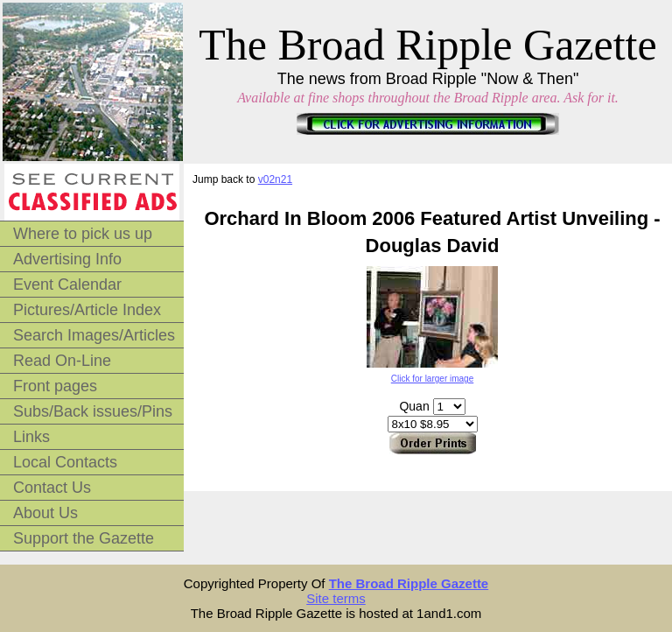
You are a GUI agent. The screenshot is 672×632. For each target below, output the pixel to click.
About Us (45, 513)
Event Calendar (67, 284)
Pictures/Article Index (87, 310)
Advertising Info (67, 259)
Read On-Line (62, 361)
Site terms (336, 598)
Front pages (55, 386)
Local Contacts (65, 462)
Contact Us (52, 488)
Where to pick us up (83, 234)
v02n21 (275, 179)
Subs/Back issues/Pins (93, 411)
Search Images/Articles (94, 335)
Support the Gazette (84, 538)
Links (31, 437)
